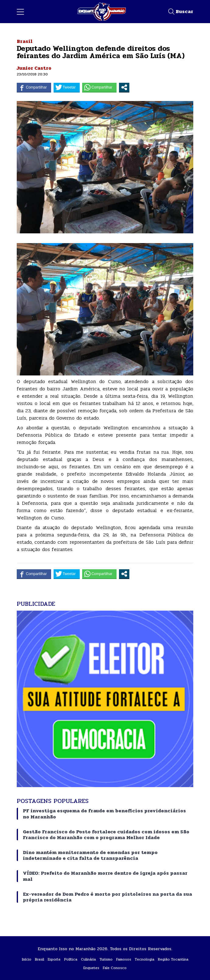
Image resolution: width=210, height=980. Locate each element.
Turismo (106, 959)
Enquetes (91, 968)
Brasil (25, 41)
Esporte (54, 959)
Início (27, 959)
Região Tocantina (173, 959)
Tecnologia (145, 959)
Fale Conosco (115, 968)
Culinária (88, 959)
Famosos (124, 959)
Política (71, 959)
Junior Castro (34, 68)
